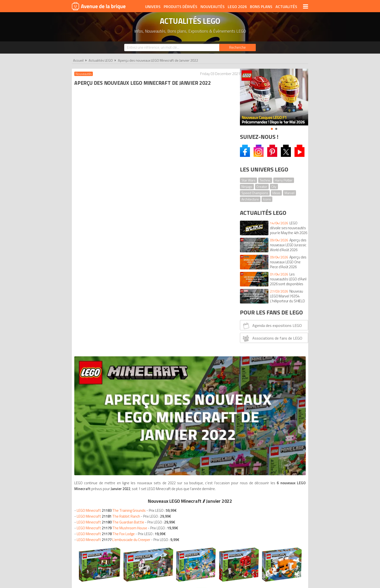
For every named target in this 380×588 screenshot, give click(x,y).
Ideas (276, 193)
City (274, 186)
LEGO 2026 (237, 7)
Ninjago (247, 186)
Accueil (78, 60)
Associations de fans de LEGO (272, 338)
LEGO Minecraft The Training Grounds (112, 210)
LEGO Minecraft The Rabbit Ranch (110, 216)
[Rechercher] (237, 47)
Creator (262, 186)
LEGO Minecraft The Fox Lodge (107, 233)
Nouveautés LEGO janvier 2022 (112, 356)
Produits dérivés (180, 7)
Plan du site (243, 504)
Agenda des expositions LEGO (272, 326)
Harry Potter (284, 180)
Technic (265, 180)
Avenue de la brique (99, 6)
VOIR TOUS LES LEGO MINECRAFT (153, 332)
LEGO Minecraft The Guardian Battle (112, 222)
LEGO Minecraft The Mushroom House (113, 228)
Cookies (222, 504)
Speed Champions (255, 193)
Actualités (286, 7)
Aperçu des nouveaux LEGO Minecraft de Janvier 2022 (158, 60)
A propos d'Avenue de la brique (135, 504)
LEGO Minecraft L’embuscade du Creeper (115, 239)
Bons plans (261, 7)
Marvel (290, 193)
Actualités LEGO (101, 60)
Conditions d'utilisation (189, 504)
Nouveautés (213, 7)
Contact (265, 504)
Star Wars (248, 180)
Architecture (250, 199)
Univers (153, 7)
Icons (267, 199)
